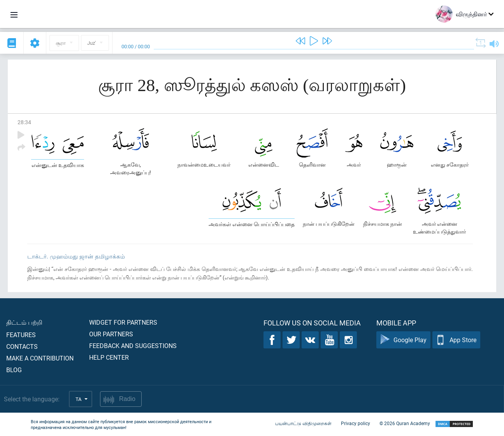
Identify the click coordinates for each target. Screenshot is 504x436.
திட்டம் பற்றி (24, 322)
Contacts (22, 346)
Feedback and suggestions (133, 345)
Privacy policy (356, 424)
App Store (456, 340)
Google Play (403, 340)
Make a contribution (40, 358)
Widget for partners (123, 322)
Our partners (111, 334)
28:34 (24, 122)
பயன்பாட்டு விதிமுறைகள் (303, 424)
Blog (14, 370)
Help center (109, 357)
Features (21, 335)
